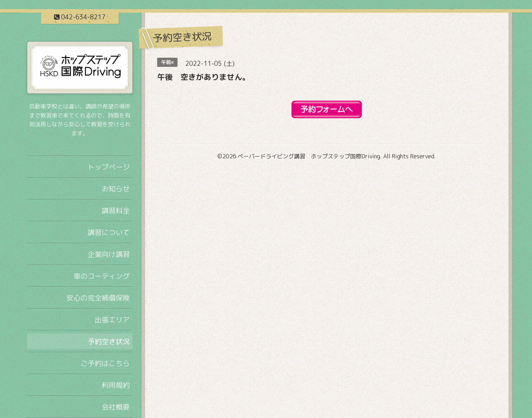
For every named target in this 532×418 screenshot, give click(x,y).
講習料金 (116, 210)
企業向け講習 (109, 254)
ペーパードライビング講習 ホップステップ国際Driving (309, 156)
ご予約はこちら (105, 363)
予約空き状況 (109, 341)
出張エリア (112, 319)
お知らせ (116, 189)
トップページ (109, 167)
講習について (109, 232)
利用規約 (116, 385)
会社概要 (116, 407)
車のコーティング (102, 276)
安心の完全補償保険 (98, 298)
